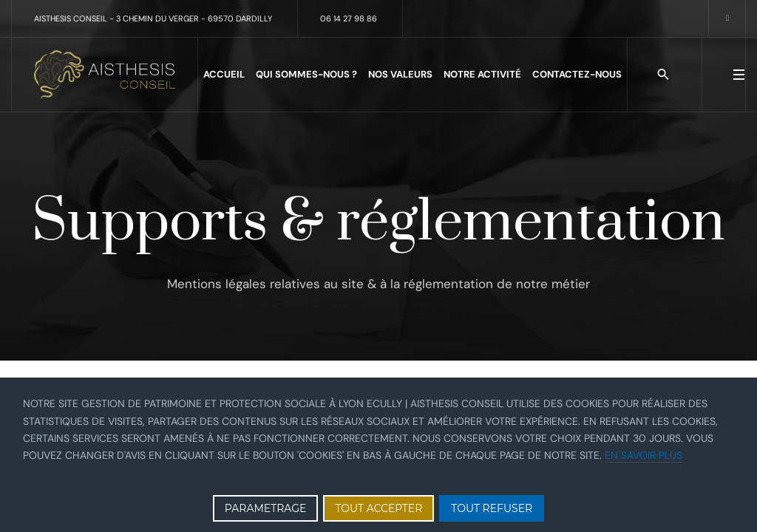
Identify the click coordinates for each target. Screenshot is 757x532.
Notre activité (482, 74)
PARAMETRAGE (266, 508)
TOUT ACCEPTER (378, 508)
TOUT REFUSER (492, 508)
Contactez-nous (577, 74)
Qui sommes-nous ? (306, 74)
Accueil (224, 74)
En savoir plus (644, 455)
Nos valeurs (400, 74)
